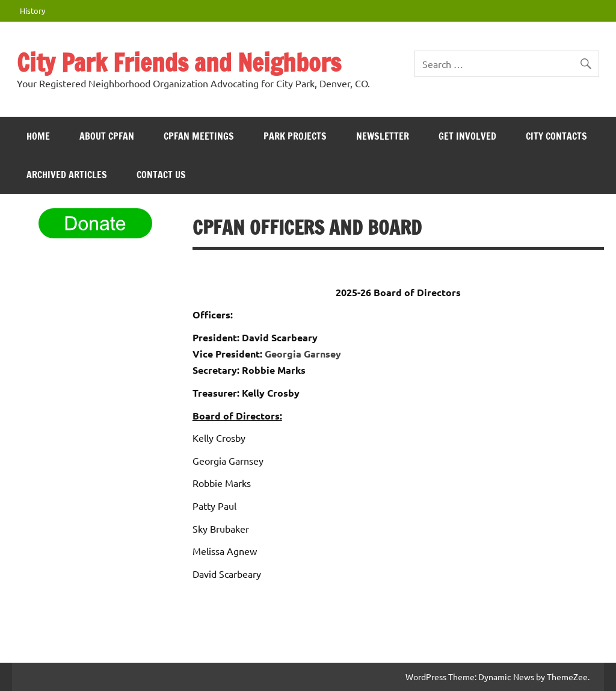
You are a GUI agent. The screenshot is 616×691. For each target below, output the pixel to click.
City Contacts (556, 136)
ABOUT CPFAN (107, 136)
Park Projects (295, 136)
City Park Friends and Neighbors (179, 62)
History (32, 11)
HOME (38, 136)
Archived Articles (67, 175)
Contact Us (161, 175)
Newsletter (383, 136)
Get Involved (467, 136)
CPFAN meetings (199, 136)
